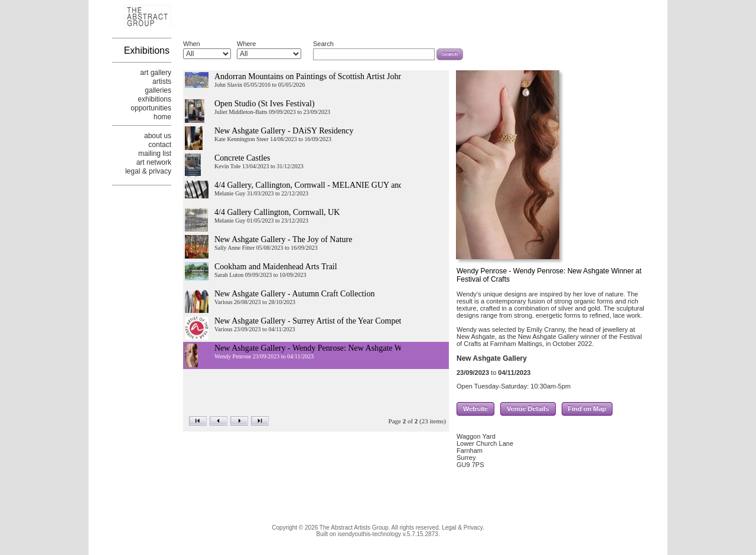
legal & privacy (148, 171)
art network (154, 162)
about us (158, 136)
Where (246, 44)
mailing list (155, 154)
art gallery (156, 73)
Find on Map (587, 410)
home (162, 117)
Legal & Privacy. (463, 528)
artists (162, 81)
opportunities (151, 108)
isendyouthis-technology (369, 534)
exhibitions (154, 99)
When (192, 44)
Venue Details (528, 410)
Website (475, 410)
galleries (158, 90)
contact (160, 145)
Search (323, 44)
